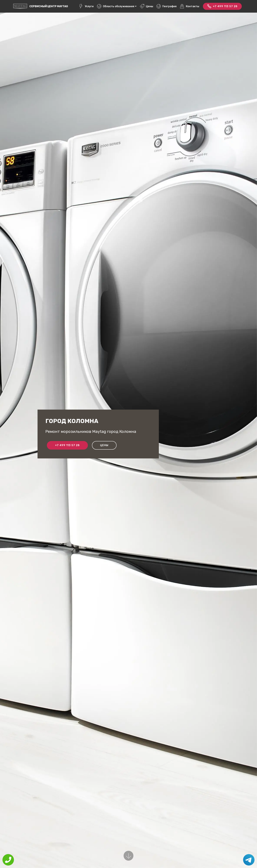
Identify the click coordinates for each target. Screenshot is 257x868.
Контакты (190, 6)
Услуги (86, 6)
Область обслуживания (116, 6)
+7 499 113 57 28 (222, 6)
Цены (147, 6)
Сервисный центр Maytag (49, 6)
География (167, 6)
